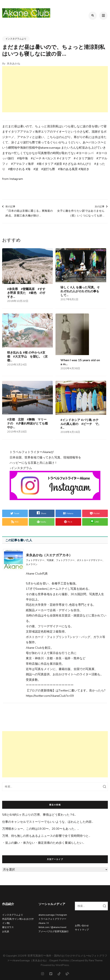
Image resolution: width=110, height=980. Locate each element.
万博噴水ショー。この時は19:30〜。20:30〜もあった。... (41, 829)
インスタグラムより (16, 39)
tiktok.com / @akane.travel (52, 927)
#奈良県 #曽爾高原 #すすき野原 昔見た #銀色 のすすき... (26, 293)
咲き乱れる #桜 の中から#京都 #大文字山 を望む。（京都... (27, 357)
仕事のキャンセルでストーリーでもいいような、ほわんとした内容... (48, 822)
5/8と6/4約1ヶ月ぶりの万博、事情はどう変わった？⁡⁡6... (39, 815)
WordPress (62, 965)
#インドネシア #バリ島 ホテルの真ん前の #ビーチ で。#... (81, 424)
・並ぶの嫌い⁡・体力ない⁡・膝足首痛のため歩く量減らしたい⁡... (43, 843)
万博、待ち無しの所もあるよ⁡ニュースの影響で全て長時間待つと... (46, 836)
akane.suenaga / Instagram (53, 915)
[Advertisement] (55, 89)
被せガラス (8, 927)
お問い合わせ (82, 926)
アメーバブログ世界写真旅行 (54, 932)
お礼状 (6, 932)
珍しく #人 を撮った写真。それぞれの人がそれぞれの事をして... (80, 291)
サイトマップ (82, 930)
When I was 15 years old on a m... (80, 362)
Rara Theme (96, 961)
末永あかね (13, 64)
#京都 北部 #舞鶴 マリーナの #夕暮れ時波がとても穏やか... (27, 423)
